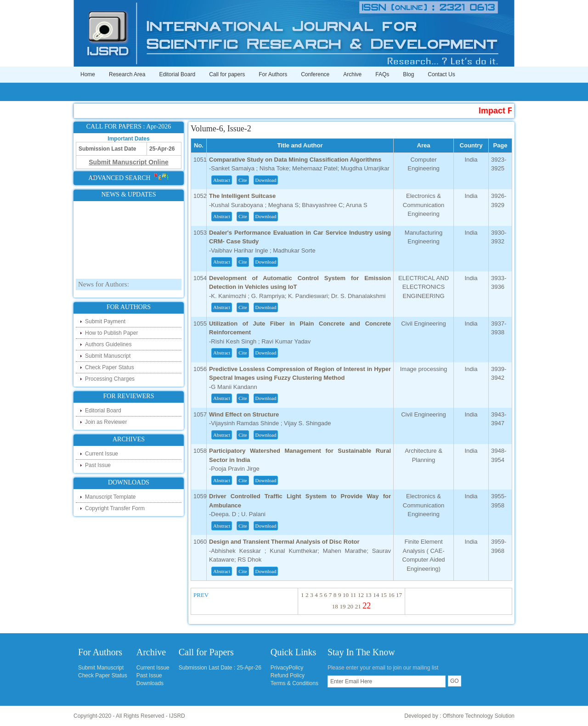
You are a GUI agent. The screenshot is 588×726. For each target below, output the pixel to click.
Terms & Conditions (294, 683)
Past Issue (98, 465)
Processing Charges (110, 379)
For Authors (273, 74)
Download (266, 180)
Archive (352, 74)
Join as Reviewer (106, 422)
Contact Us (441, 74)
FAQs (382, 74)
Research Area (127, 74)
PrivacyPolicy (287, 668)
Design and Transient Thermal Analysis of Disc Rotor (284, 542)
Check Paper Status (110, 367)
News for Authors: (104, 287)
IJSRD (177, 716)
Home (88, 74)
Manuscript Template (110, 497)
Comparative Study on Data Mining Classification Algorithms (295, 160)
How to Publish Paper (111, 333)
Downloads (150, 683)
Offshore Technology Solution (479, 716)
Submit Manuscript (108, 356)
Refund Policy (288, 675)
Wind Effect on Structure (244, 414)
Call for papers (227, 74)
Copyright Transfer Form (115, 508)
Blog (408, 74)
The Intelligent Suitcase (242, 196)
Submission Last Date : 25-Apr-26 (220, 668)
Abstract (222, 180)
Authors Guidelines (108, 344)
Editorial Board (177, 74)
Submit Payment (105, 321)
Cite (243, 180)
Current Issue (102, 454)
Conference (315, 74)
